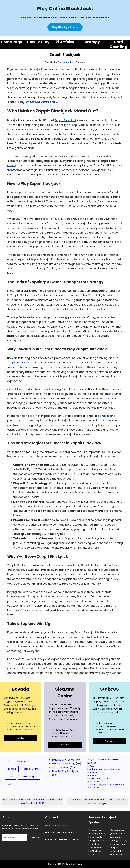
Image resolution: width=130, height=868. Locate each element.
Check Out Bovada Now (42, 102)
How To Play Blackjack (65, 771)
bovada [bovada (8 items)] (12, 769)
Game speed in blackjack (101, 778)
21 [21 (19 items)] (9, 761)
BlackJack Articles (67, 62)
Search (35, 837)
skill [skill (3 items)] (10, 784)
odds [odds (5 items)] (10, 776)
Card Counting (118, 44)
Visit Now (20, 738)
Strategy (92, 42)
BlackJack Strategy (64, 764)
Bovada (31, 659)
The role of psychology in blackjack (106, 785)
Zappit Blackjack (66, 120)
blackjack (36, 69)
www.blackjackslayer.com (58, 825)
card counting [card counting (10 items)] (31, 769)
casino (109, 394)
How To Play (38, 42)
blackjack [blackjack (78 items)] (22, 761)
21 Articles (65, 42)
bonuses (104, 416)
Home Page (12, 42)
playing (12, 165)
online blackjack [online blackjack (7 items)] (29, 776)
